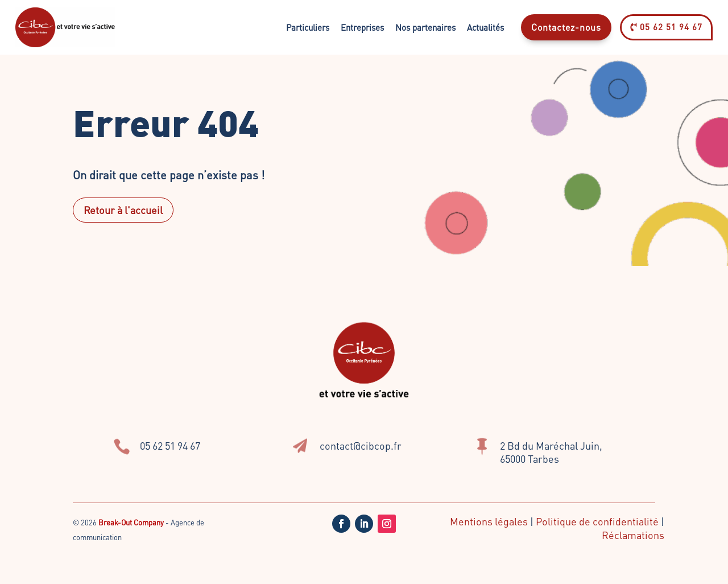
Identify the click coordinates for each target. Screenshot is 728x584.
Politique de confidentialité (597, 521)
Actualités (485, 27)
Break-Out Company (132, 522)
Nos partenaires (425, 27)
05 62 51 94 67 (666, 27)
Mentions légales (489, 521)
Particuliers (308, 27)
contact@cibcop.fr (361, 445)
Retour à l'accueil (123, 210)
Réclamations (633, 535)
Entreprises (362, 27)
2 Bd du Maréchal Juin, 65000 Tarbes (551, 452)
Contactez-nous (566, 27)
